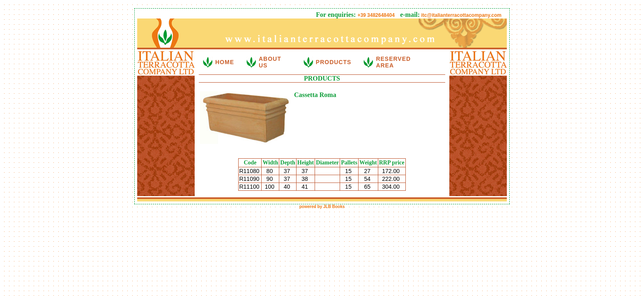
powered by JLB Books (322, 207)
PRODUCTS (334, 62)
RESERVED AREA (393, 62)
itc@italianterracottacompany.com (461, 15)
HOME (225, 62)
